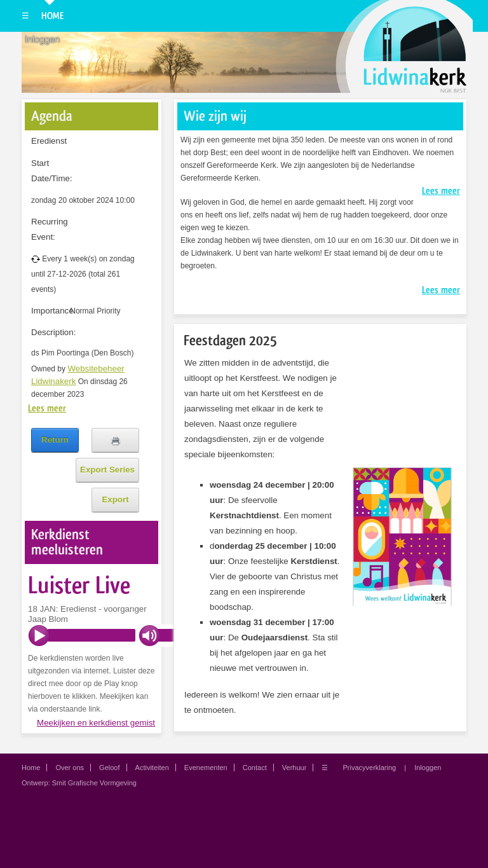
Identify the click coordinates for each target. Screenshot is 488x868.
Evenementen (206, 768)
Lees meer (47, 408)
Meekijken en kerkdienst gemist (96, 723)
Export (115, 499)
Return (55, 440)
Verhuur (295, 768)
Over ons (70, 768)
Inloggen (42, 39)
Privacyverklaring (369, 768)
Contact (255, 768)
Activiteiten (152, 768)
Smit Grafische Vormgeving (94, 783)
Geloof (109, 768)
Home (52, 16)
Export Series (107, 470)
